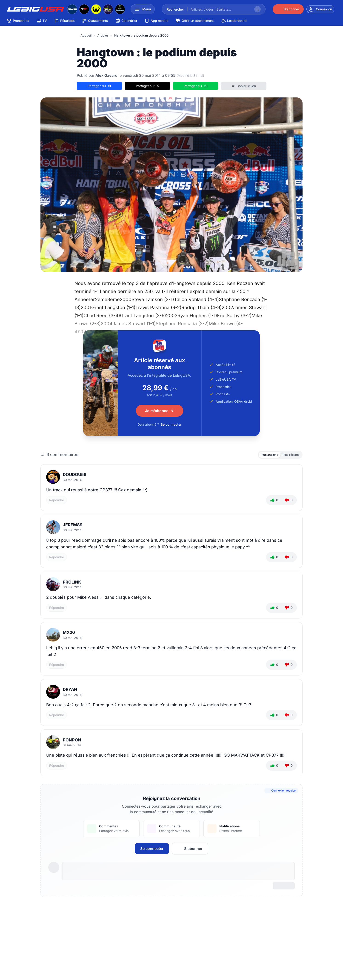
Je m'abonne (160, 411)
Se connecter (171, 424)
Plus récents (289, 455)
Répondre (57, 501)
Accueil (86, 35)
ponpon (72, 741)
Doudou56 (75, 476)
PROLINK (72, 583)
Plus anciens (264, 455)
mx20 (69, 634)
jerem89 (73, 526)
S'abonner (190, 850)
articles (103, 35)
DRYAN (70, 691)
